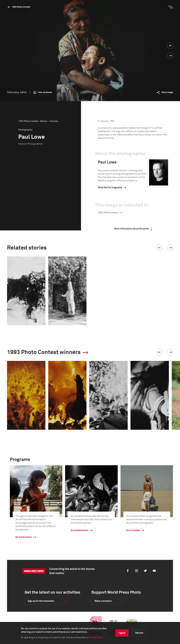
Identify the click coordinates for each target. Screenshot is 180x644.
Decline (139, 633)
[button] (159, 248)
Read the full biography (110, 187)
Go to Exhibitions (80, 530)
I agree (122, 633)
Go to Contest (133, 530)
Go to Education (24, 537)
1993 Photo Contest (21, 7)
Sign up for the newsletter (41, 601)
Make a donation (103, 601)
